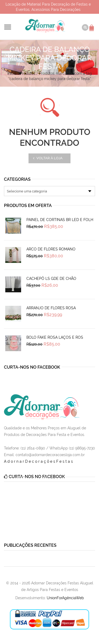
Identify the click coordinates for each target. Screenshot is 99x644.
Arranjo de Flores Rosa (51, 308)
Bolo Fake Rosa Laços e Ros (55, 337)
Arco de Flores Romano (51, 249)
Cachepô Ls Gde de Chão (51, 279)
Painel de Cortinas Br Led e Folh (60, 220)
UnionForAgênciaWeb (65, 598)
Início (12, 73)
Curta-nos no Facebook (32, 367)
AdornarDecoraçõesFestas (39, 461)
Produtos (28, 73)
